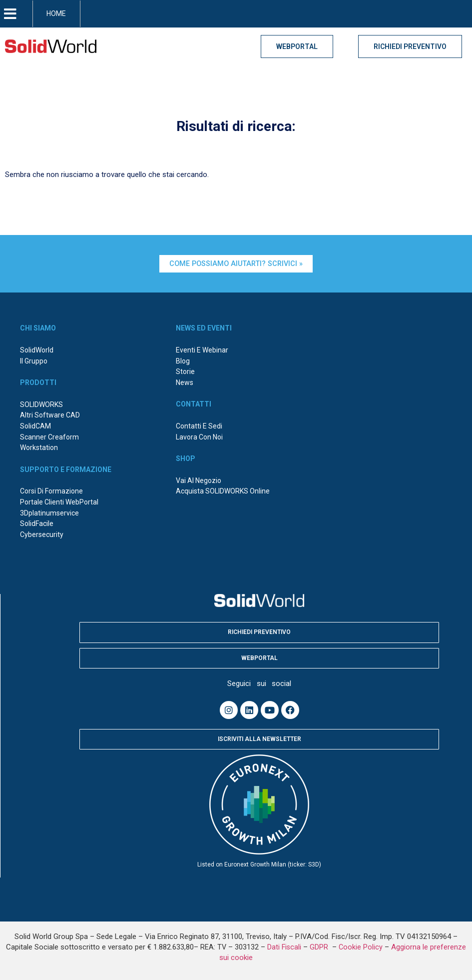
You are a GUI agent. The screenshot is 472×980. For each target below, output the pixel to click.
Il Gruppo (34, 361)
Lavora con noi (199, 437)
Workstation (39, 447)
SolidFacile (37, 523)
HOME (56, 13)
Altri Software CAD (50, 415)
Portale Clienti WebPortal (59, 502)
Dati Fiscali (284, 947)
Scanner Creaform (49, 437)
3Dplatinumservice (49, 513)
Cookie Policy (361, 947)
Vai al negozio (199, 480)
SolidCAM (35, 426)
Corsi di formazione (51, 491)
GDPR (320, 947)
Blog (183, 361)
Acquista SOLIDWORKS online (223, 491)
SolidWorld (37, 350)
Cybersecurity (42, 534)
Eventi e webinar (202, 350)
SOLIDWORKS (41, 404)
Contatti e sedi (199, 426)
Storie (185, 371)
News (185, 382)
